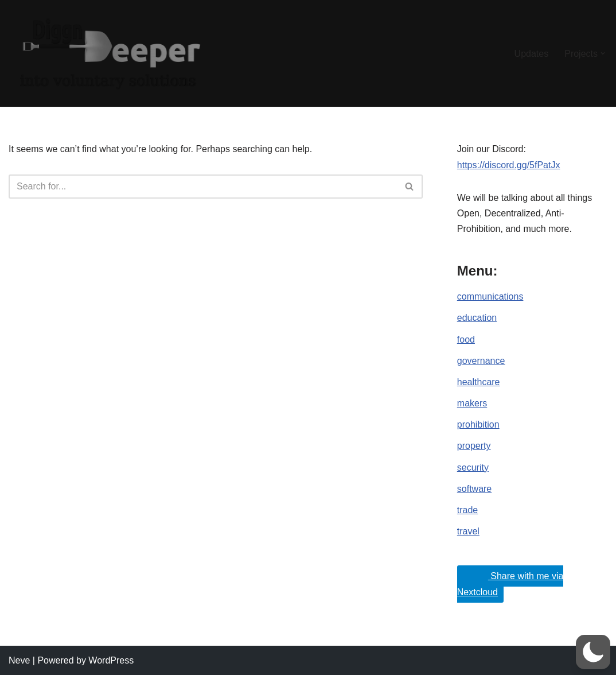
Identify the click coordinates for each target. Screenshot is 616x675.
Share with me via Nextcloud (510, 581)
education (477, 318)
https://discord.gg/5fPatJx (509, 165)
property (474, 446)
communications (490, 296)
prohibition (478, 424)
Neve (19, 660)
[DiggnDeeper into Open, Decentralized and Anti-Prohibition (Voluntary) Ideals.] (109, 53)
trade (467, 510)
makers (472, 403)
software (474, 489)
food (466, 340)
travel (468, 531)
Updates (532, 54)
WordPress (111, 660)
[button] (603, 53)
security (473, 468)
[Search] (203, 187)
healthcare (479, 382)
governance (481, 361)
